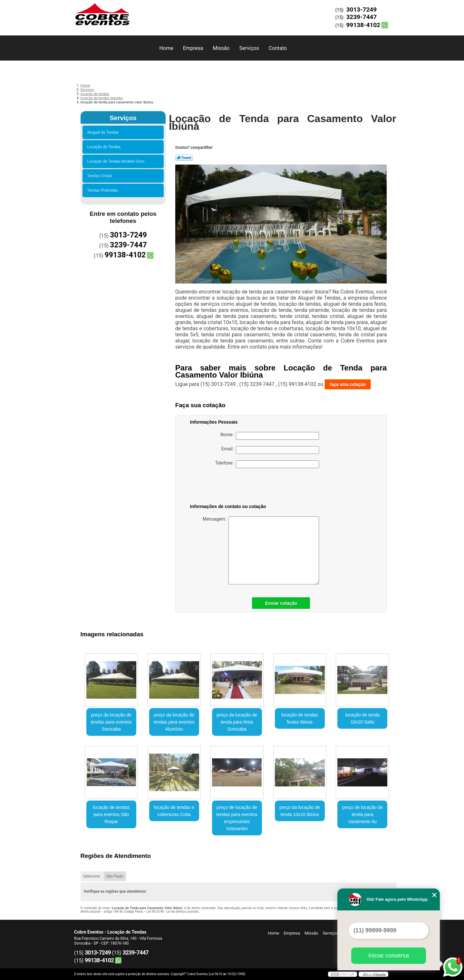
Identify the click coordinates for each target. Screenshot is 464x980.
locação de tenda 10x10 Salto (363, 718)
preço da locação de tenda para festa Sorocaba (237, 722)
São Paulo (115, 876)
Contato (278, 48)
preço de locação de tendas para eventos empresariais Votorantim (237, 818)
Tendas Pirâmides (104, 190)
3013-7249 (361, 10)
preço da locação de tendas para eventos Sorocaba (111, 722)
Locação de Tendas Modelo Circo (117, 161)
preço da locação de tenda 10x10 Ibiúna (300, 811)
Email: (270, 450)
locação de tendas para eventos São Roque (111, 814)
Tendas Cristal (101, 176)
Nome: (270, 436)
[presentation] (231, 487)
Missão (221, 48)
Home (166, 48)
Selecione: (92, 876)
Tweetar (184, 158)
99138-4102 (363, 25)
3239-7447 (361, 17)
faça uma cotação (348, 384)
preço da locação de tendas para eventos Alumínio (174, 722)
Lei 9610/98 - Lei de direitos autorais (173, 912)
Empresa (193, 48)
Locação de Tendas (105, 147)
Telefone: (267, 464)
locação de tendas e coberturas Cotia (174, 811)
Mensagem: (261, 550)
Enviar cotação (281, 603)
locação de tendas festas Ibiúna (300, 718)
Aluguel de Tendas (104, 132)
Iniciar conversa (389, 956)
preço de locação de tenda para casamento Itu (362, 814)
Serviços (249, 48)
